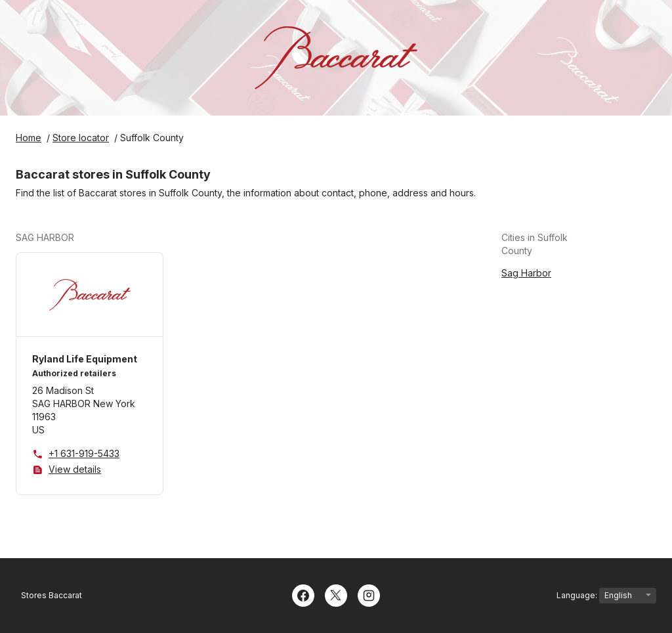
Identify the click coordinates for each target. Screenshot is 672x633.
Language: (606, 596)
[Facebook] (303, 594)
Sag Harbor (526, 273)
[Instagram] (369, 594)
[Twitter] (336, 594)
